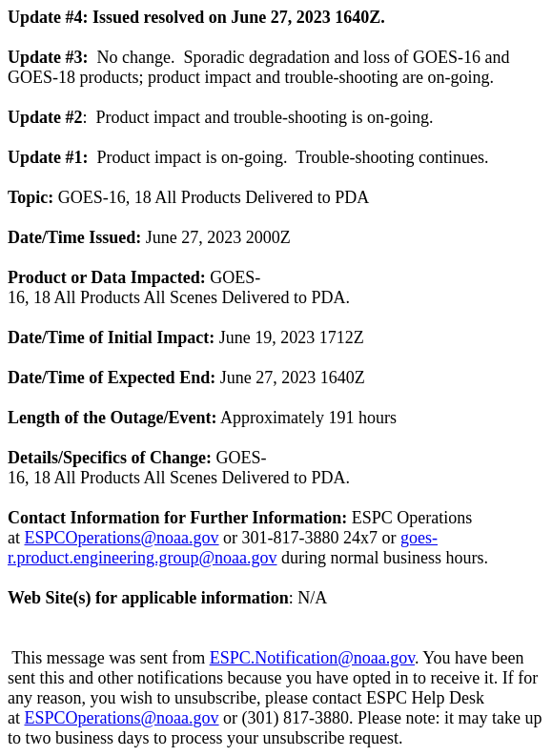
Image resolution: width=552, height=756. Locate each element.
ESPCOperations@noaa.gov (122, 538)
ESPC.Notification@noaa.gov (312, 658)
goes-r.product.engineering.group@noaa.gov (223, 548)
